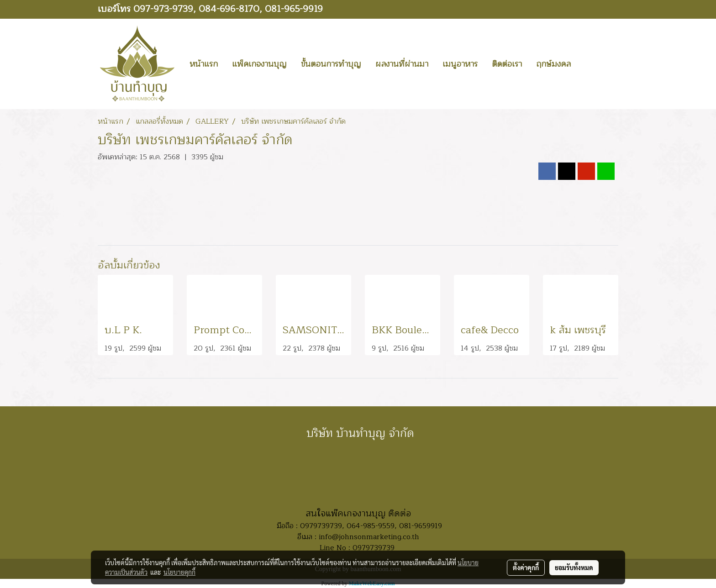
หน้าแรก (204, 64)
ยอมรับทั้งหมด (574, 567)
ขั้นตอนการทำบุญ (331, 64)
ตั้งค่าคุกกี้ (526, 567)
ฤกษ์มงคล (553, 64)
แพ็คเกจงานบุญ (259, 64)
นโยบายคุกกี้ (179, 572)
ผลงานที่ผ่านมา (402, 64)
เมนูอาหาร (460, 64)
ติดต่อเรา (507, 64)
